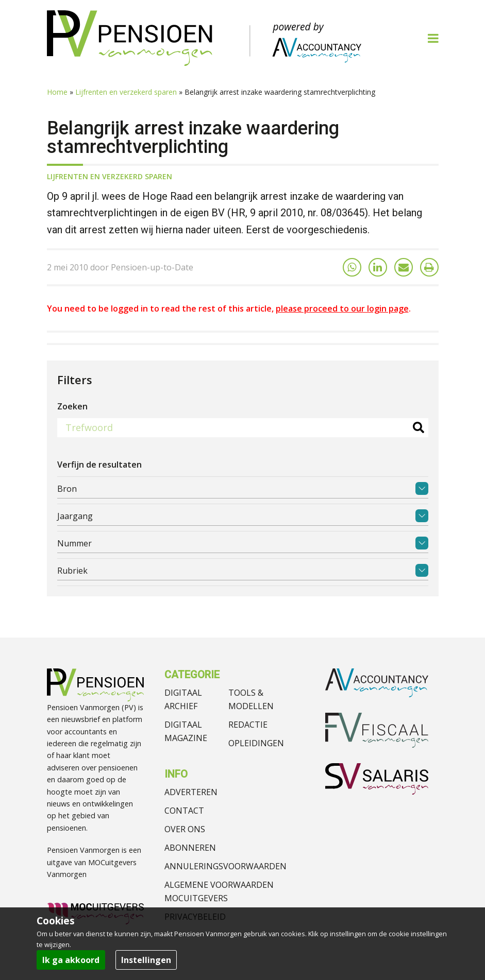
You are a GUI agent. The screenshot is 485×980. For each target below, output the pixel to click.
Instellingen (146, 960)
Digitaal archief (183, 699)
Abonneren (190, 848)
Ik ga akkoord (71, 960)
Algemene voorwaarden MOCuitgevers (219, 891)
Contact (184, 811)
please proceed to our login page (342, 308)
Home (57, 92)
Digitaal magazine (186, 731)
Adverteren (191, 792)
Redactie (248, 725)
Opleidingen (256, 743)
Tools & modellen (251, 699)
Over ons (185, 829)
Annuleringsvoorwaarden (225, 866)
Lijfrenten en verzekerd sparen (126, 92)
